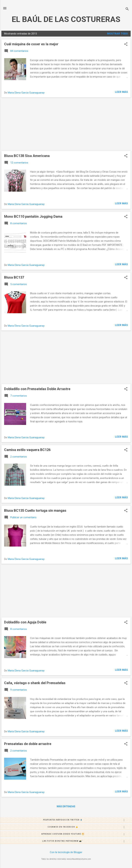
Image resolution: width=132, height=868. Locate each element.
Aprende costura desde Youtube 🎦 (87, 834)
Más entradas (66, 806)
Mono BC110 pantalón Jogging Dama (33, 216)
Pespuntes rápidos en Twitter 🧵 (87, 820)
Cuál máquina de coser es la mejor (31, 44)
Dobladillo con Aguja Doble (25, 622)
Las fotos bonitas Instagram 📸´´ (87, 841)
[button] (126, 44)
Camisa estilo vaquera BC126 (27, 450)
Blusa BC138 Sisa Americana (27, 156)
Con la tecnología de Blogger (66, 852)
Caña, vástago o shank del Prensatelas (35, 683)
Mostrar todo (117, 34)
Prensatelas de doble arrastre (28, 744)
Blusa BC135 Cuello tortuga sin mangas (35, 511)
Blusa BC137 (14, 277)
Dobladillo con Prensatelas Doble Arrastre (37, 389)
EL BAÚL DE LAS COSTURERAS (66, 19)
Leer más (121, 92)
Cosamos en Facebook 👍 (90, 827)
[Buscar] (127, 9)
